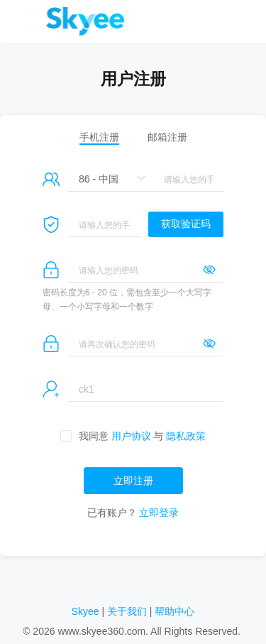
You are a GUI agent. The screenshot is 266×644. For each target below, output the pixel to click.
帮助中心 (174, 611)
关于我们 (127, 611)
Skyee (85, 611)
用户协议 (131, 436)
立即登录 (159, 513)
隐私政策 (186, 436)
